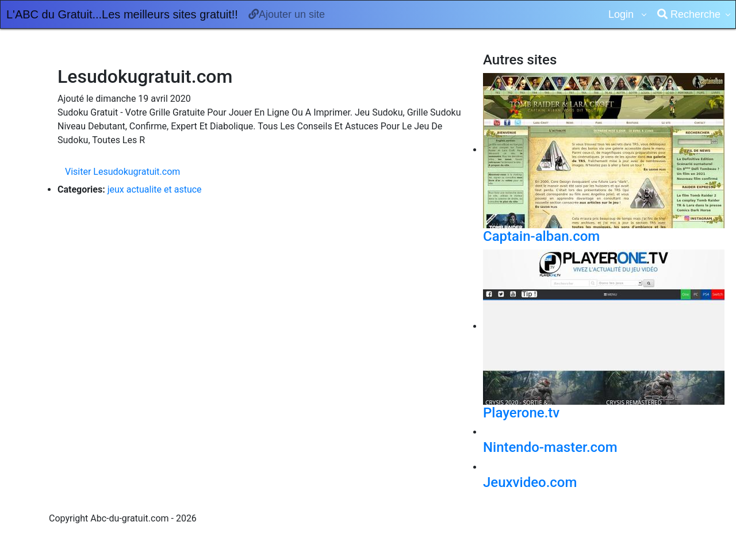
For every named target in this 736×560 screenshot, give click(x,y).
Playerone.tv (521, 413)
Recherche (689, 14)
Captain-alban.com (541, 236)
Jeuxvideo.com (530, 482)
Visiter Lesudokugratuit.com (122, 172)
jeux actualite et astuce (155, 189)
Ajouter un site (287, 14)
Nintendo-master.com (550, 447)
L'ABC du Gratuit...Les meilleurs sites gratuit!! (122, 14)
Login (622, 14)
